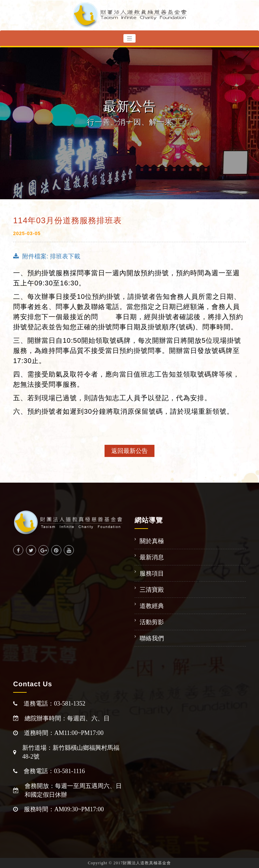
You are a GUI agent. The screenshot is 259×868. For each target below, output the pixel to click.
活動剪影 (152, 622)
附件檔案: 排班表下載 (47, 256)
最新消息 (152, 557)
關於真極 (152, 541)
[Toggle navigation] (129, 39)
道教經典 (152, 606)
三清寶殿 (152, 590)
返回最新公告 (129, 451)
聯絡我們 (152, 638)
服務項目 (152, 573)
